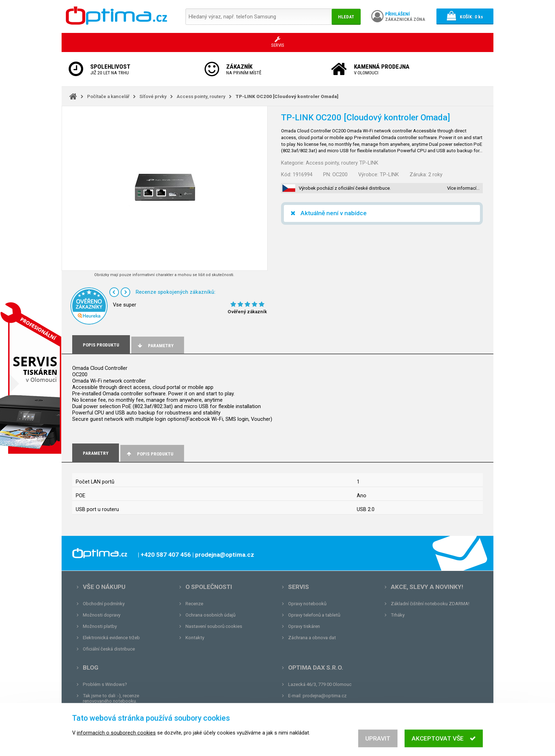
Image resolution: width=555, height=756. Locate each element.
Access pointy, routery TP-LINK (342, 163)
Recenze (194, 604)
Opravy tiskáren (304, 626)
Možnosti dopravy (102, 615)
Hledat (346, 17)
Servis (299, 587)
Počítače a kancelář (108, 96)
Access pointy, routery (201, 96)
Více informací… (463, 188)
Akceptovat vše (444, 744)
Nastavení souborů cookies (214, 626)
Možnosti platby (100, 626)
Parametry (155, 346)
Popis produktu (150, 454)
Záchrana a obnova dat (312, 638)
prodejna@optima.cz (325, 696)
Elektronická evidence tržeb (111, 638)
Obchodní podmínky (104, 604)
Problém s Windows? (105, 684)
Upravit (378, 744)
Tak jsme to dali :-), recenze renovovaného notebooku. (111, 698)
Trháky (398, 615)
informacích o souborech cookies (116, 739)
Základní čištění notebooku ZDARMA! (430, 604)
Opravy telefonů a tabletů (314, 615)
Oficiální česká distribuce (109, 649)
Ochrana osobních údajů (210, 615)
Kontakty (195, 638)
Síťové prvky (153, 96)
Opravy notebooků (307, 604)
